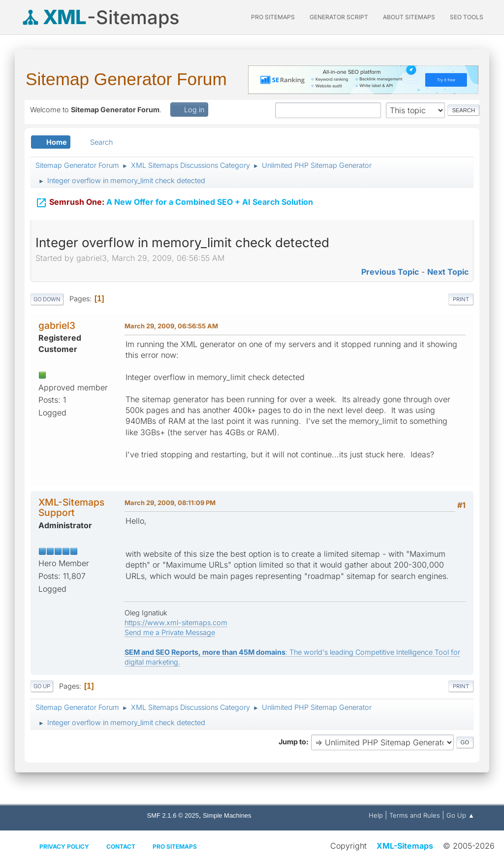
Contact (121, 846)
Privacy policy (64, 846)
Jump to (292, 742)
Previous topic (390, 272)
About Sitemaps (409, 17)
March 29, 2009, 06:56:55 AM (171, 326)
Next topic (448, 272)
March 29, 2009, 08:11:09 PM (170, 503)
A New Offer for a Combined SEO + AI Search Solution (174, 201)
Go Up (42, 686)
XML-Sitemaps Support (71, 507)
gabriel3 (57, 325)
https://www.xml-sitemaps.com (176, 622)
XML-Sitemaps (405, 846)
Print (461, 299)
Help (376, 815)
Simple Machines (227, 815)
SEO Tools (467, 17)
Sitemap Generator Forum (126, 79)
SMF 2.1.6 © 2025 (173, 815)
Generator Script (339, 17)
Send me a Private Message (170, 632)
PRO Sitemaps (273, 17)
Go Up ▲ (460, 815)
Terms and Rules (415, 815)
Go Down (47, 299)
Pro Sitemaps (175, 846)
